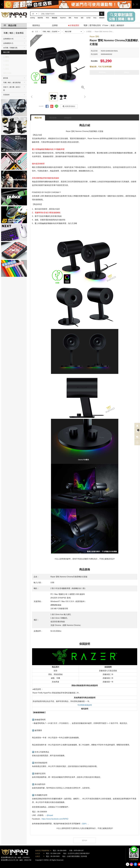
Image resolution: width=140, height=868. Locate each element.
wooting (33, 18)
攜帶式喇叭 (7, 73)
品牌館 (55, 25)
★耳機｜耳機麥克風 (10, 48)
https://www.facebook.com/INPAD (55, 819)
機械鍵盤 (55, 18)
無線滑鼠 (40, 18)
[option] (68, 4)
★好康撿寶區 (74, 25)
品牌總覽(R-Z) (8, 43)
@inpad (50, 815)
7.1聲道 (6, 69)
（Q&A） (84, 824)
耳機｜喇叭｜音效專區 (14, 33)
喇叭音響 (6, 52)
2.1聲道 (6, 61)
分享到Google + (52, 106)
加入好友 (134, 849)
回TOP (85, 840)
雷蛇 (70, 18)
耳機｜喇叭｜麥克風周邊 (12, 83)
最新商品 (36, 25)
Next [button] (133, 4)
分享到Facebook (47, 106)
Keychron (63, 18)
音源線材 (6, 95)
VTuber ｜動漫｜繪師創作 (113, 25)
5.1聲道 (6, 65)
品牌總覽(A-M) (8, 39)
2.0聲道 (6, 57)
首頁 (37, 32)
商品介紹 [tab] (38, 118)
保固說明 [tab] (68, 118)
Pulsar (76, 18)
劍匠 (82, 18)
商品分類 (10, 25)
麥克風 (6, 78)
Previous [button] (3, 4)
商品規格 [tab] (53, 118)
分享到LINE (56, 106)
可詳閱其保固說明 (85, 705)
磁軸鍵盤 (102, 18)
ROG (47, 18)
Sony (95, 18)
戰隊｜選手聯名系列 (92, 25)
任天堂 (88, 18)
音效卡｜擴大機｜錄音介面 (12, 89)
